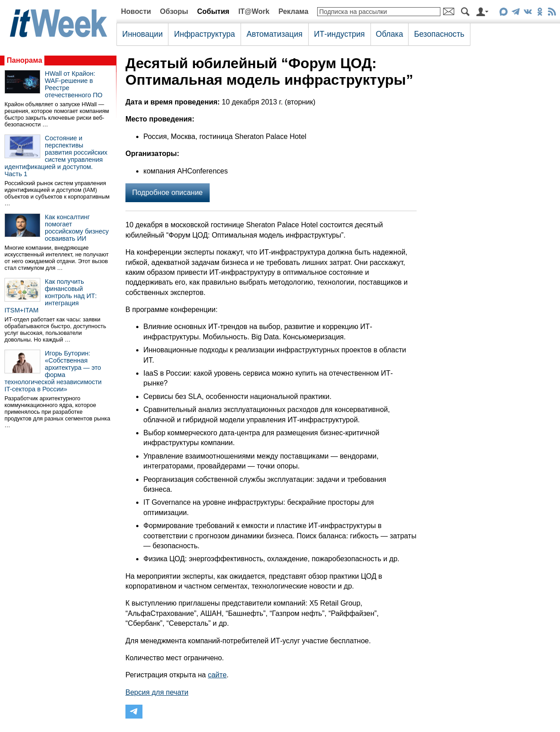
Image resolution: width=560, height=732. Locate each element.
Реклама (293, 11)
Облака (390, 34)
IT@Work (254, 11)
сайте (217, 675)
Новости (136, 11)
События (213, 11)
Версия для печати (157, 692)
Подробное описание (168, 193)
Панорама (24, 60)
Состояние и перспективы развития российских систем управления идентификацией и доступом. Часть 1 (56, 156)
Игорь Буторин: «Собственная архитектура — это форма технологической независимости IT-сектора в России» (53, 371)
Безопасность (439, 34)
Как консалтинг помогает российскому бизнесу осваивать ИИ (77, 228)
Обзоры (174, 11)
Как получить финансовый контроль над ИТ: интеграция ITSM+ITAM (51, 296)
